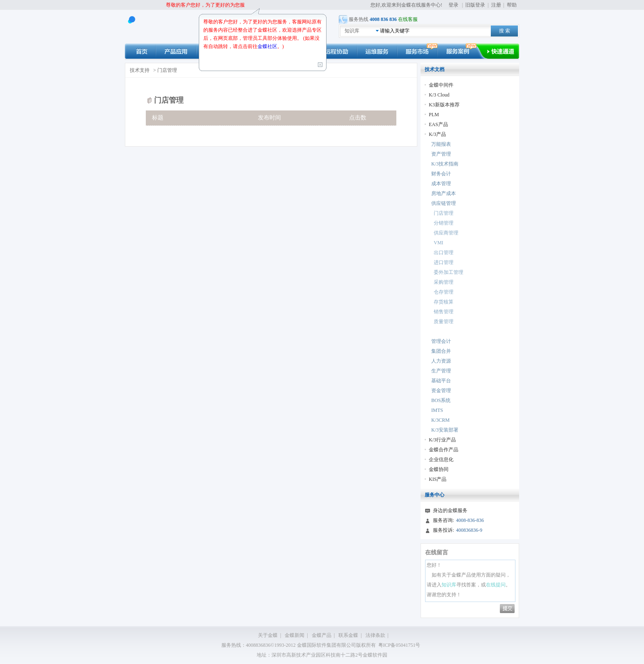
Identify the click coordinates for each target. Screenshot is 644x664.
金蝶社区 (267, 46)
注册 (496, 5)
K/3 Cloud (439, 95)
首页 (140, 51)
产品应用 (176, 51)
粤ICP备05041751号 (399, 645)
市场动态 (417, 51)
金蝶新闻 (294, 635)
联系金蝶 (348, 635)
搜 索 (505, 31)
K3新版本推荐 (444, 105)
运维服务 (377, 51)
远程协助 (337, 51)
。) (281, 46)
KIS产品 (438, 479)
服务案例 (462, 51)
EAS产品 (438, 124)
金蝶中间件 (441, 85)
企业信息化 (441, 460)
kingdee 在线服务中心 (164, 27)
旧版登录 (475, 5)
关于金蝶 (268, 635)
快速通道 (503, 51)
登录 (453, 5)
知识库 (352, 31)
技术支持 (140, 70)
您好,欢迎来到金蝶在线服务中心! (407, 5)
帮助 (512, 5)
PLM (434, 115)
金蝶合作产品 (444, 450)
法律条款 (375, 635)
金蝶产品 (322, 635)
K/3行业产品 (442, 440)
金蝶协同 (439, 469)
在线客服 (408, 19)
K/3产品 (437, 134)
